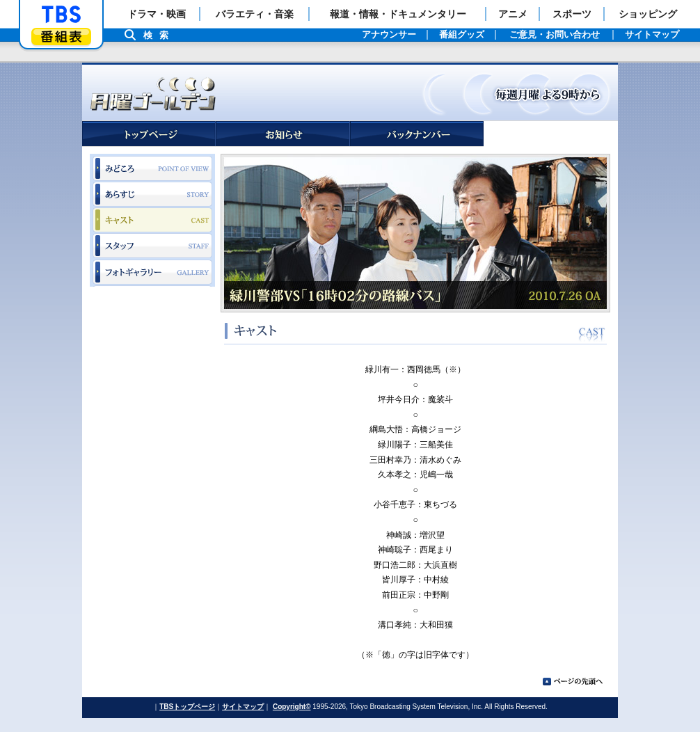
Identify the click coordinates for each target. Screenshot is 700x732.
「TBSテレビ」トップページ (61, 15)
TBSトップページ (187, 707)
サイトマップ (243, 707)
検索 (159, 35)
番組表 (61, 37)
